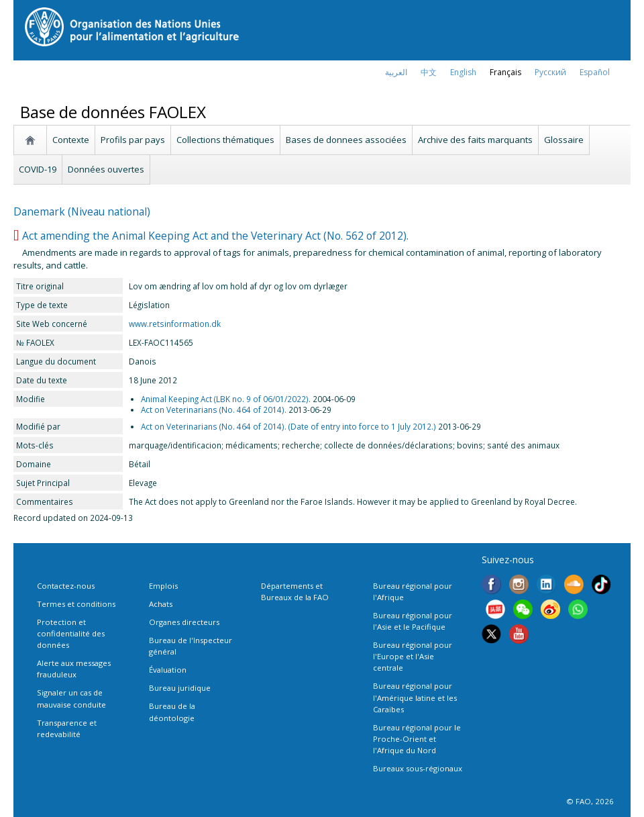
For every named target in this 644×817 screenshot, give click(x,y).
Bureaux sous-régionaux (418, 768)
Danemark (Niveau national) (82, 211)
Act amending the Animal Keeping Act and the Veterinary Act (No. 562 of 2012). (215, 236)
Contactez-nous (66, 586)
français (505, 72)
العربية (396, 72)
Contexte (71, 140)
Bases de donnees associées (346, 140)
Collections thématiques (225, 140)
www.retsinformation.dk (175, 324)
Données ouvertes (106, 169)
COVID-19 (38, 169)
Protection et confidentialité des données (71, 633)
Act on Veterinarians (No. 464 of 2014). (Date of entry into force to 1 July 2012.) (288, 426)
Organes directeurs (184, 622)
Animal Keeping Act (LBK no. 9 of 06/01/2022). (226, 399)
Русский (550, 72)
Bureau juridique (180, 688)
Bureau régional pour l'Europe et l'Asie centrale (413, 656)
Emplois (163, 586)
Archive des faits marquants (475, 140)
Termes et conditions (76, 604)
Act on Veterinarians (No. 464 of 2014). (214, 410)
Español (595, 72)
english (463, 72)
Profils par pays (133, 140)
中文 (429, 72)
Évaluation (168, 670)
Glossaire (564, 140)
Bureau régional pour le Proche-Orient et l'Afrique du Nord (417, 739)
